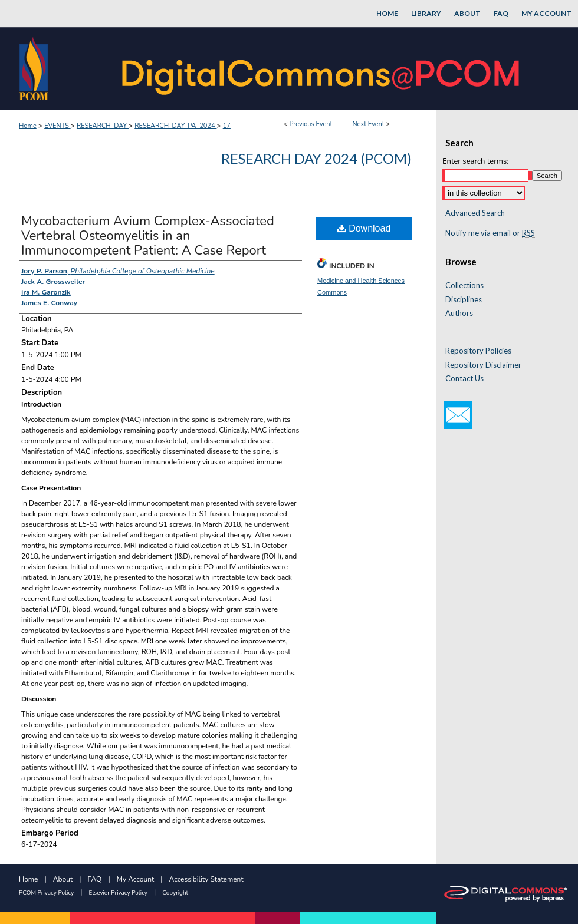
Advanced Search (475, 213)
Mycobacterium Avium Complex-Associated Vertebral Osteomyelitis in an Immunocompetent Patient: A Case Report (148, 236)
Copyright (175, 893)
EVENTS (57, 126)
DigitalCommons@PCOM (322, 69)
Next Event (368, 124)
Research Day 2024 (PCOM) (316, 158)
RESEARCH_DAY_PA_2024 (175, 126)
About (63, 879)
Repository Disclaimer (483, 365)
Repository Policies (478, 351)
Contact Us (464, 379)
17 (227, 126)
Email (458, 415)
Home (28, 126)
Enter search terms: (475, 161)
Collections (464, 286)
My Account (136, 879)
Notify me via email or (490, 233)
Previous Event (311, 124)
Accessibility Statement (206, 879)
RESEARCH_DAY (103, 126)
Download (364, 228)
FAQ (95, 879)
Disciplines (464, 300)
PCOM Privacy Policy (46, 893)
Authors (459, 313)
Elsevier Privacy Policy (118, 893)
